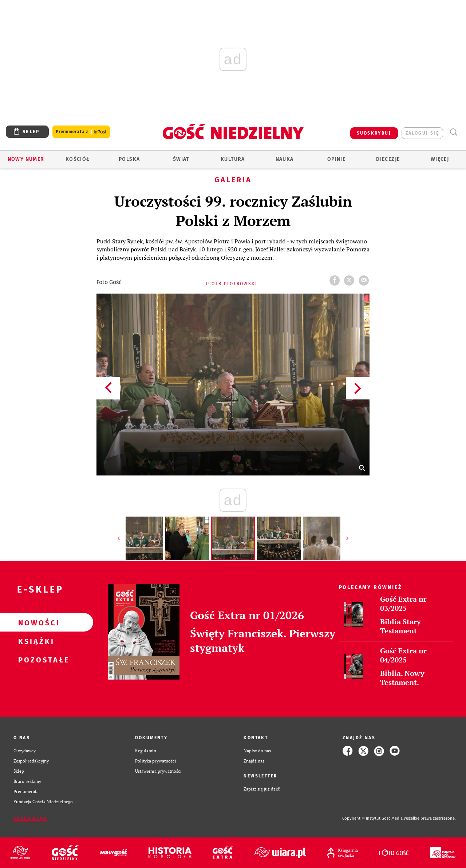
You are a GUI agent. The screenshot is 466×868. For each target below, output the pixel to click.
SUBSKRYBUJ (374, 133)
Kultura (233, 159)
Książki (35, 641)
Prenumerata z (81, 132)
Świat (181, 159)
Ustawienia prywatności (158, 771)
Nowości (35, 622)
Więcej (440, 159)
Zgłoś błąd (30, 819)
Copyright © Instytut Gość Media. (373, 818)
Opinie (336, 159)
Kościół (78, 159)
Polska (129, 159)
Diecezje (388, 159)
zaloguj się (422, 133)
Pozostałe (35, 660)
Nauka (285, 159)
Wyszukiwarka (453, 132)
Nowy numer (26, 159)
